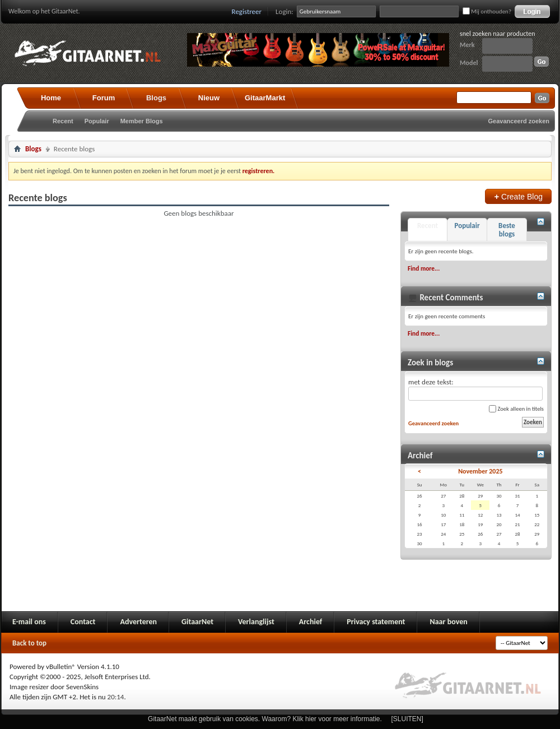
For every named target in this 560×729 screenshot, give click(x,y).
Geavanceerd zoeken (519, 121)
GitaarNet (197, 622)
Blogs (156, 98)
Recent (63, 121)
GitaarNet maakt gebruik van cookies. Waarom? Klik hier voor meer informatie (264, 719)
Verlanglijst (256, 622)
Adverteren (138, 622)
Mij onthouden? (487, 11)
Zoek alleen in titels (516, 409)
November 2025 (480, 471)
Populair (97, 121)
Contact (83, 622)
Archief (311, 622)
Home (51, 98)
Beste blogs (507, 230)
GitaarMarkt (265, 98)
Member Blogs (142, 121)
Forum (104, 98)
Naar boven (448, 622)
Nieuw (209, 98)
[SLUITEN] (407, 719)
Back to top (29, 643)
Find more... (424, 268)
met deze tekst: (475, 389)
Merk (467, 45)
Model (469, 63)
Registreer (247, 11)
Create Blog (518, 196)
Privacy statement (376, 622)
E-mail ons (29, 622)
